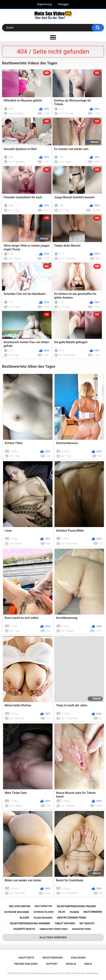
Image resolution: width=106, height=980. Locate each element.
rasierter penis (82, 929)
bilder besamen (43, 918)
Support (52, 964)
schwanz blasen (43, 912)
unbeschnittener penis (53, 929)
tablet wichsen (65, 923)
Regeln (71, 964)
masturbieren (93, 912)
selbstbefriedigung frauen (76, 906)
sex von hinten (20, 906)
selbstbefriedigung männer (30, 923)
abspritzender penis (71, 918)
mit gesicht (87, 923)
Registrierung (45, 4)
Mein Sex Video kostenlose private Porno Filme (46, 973)
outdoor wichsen (16, 912)
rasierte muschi (24, 929)
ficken (74, 912)
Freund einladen (26, 964)
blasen (24, 918)
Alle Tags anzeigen (53, 937)
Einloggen (64, 4)
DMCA (88, 964)
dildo (62, 912)
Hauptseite (26, 958)
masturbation (43, 906)
